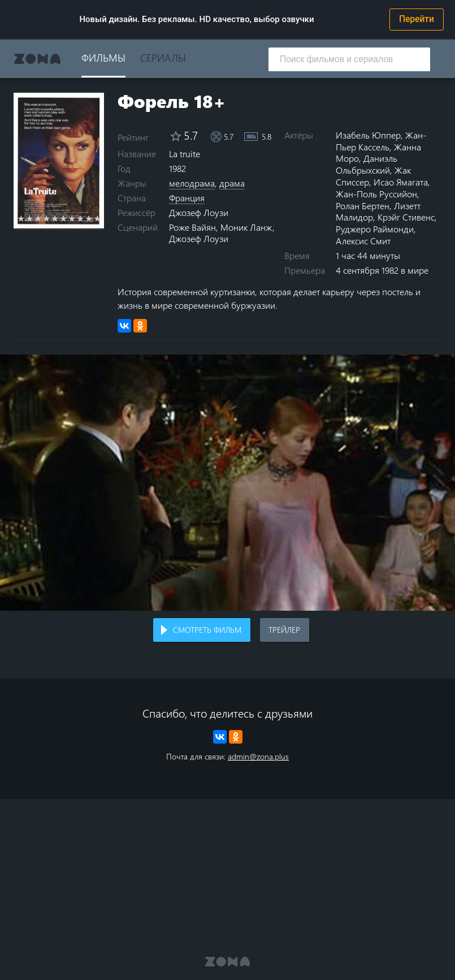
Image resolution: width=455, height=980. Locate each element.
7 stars (72, 218)
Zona (37, 59)
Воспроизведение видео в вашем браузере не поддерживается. (227, 483)
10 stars (97, 218)
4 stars (47, 218)
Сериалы (163, 57)
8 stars (81, 218)
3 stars (38, 218)
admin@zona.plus (258, 756)
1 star (21, 218)
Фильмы (103, 57)
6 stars (64, 218)
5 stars (55, 218)
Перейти (417, 19)
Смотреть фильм (207, 630)
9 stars (89, 218)
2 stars (30, 218)
